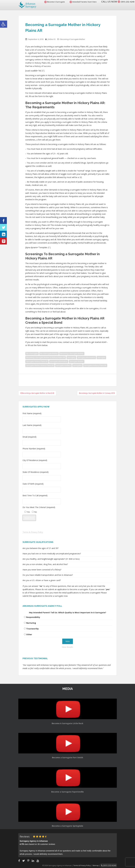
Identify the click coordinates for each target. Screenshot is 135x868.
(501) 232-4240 (126, 2)
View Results (67, 647)
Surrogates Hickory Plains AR (95, 365)
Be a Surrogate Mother (49, 353)
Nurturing (31, 623)
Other (29, 634)
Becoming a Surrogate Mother (72, 353)
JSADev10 (51, 39)
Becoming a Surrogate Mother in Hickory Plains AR (46, 357)
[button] (4, 24)
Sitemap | (100, 865)
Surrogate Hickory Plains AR (37, 361)
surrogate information (59, 361)
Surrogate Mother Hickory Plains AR (40, 365)
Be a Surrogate (32, 353)
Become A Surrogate (51, 2)
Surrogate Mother (77, 361)
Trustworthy (32, 629)
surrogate (101, 357)
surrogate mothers (63, 365)
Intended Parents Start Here (80, 2)
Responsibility (33, 617)
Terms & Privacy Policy (33, 532)
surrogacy (71, 357)
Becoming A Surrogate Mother (73, 39)
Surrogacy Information (86, 357)
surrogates (77, 365)
